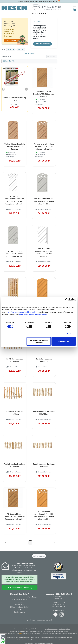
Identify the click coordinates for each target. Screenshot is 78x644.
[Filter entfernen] (13, 49)
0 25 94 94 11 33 (60, 604)
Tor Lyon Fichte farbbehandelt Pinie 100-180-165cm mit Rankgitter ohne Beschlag (44, 515)
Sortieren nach (6, 57)
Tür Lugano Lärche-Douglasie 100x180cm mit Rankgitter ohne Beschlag (15, 517)
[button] (3, 89)
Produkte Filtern (9, 61)
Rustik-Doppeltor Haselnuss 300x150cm (44, 413)
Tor (19, 49)
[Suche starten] (35, 10)
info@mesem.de (60, 606)
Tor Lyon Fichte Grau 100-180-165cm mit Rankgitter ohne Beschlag (44, 201)
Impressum (19, 602)
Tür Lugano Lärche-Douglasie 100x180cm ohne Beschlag (44, 94)
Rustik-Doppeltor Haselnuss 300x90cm (44, 465)
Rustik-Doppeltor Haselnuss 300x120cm (15, 465)
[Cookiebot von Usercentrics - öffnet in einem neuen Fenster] (67, 300)
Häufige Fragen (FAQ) (19, 599)
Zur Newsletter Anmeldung (19, 588)
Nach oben (39, 556)
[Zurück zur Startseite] (14, 8)
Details (69, 334)
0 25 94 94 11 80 (60, 602)
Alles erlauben (64, 341)
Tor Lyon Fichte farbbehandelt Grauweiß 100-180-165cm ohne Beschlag (44, 253)
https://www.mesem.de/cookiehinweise (21, 312)
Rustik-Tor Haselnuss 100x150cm (15, 360)
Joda (9, 49)
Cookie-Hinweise (20, 612)
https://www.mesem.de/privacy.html (33, 314)
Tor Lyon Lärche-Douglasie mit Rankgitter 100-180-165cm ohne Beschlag (44, 147)
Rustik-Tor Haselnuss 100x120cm (44, 360)
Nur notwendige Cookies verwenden (39, 341)
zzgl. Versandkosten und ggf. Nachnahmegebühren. (58, 629)
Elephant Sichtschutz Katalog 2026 (15, 99)
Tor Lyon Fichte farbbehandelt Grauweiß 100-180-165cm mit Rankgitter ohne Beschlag (15, 200)
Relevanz (51, 57)
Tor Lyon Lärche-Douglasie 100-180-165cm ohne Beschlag (15, 147)
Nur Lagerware (29, 53)
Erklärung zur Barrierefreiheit (19, 607)
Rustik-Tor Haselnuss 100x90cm (15, 413)
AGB (20, 610)
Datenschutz (19, 604)
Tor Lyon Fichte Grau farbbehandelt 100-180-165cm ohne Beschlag (15, 254)
